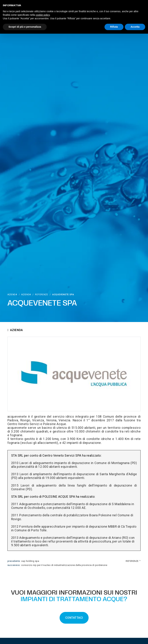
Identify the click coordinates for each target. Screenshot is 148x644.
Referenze (41, 295)
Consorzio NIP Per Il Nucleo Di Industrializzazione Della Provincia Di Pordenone (64, 565)
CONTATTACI (74, 618)
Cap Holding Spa (30, 561)
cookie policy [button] (43, 15)
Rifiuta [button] (114, 27)
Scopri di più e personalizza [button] (25, 27)
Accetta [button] (135, 27)
